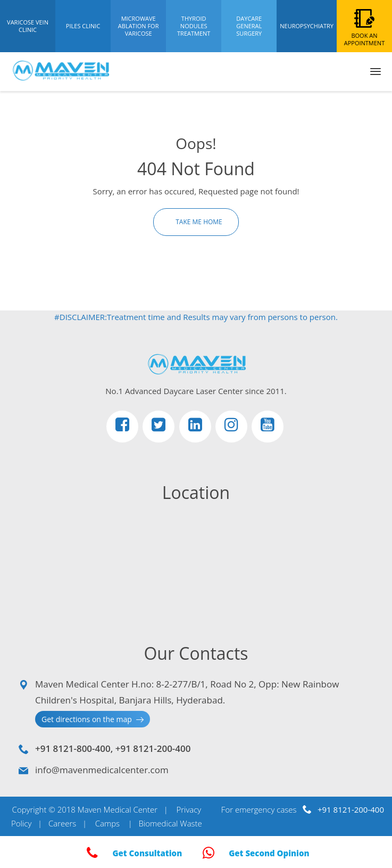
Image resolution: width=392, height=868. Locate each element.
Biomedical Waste (170, 823)
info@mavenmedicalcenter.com (102, 770)
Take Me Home (198, 222)
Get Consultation (132, 853)
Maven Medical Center (118, 809)
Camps (107, 823)
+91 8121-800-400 (73, 748)
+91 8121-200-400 (153, 748)
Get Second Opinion (254, 853)
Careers (62, 823)
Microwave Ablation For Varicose (139, 26)
